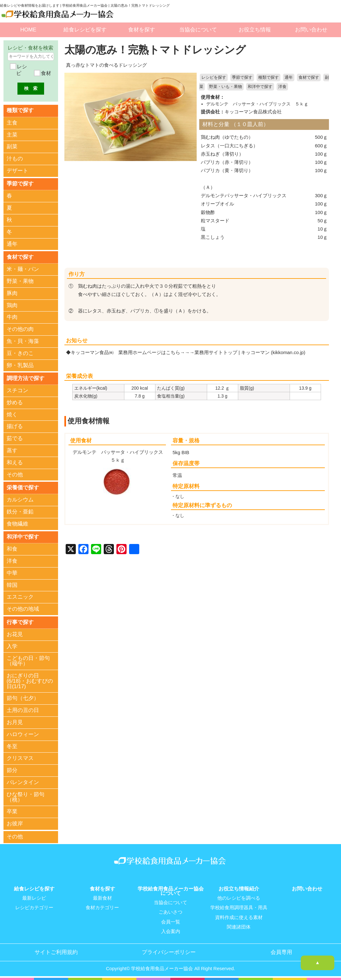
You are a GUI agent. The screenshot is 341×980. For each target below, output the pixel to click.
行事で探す (20, 622)
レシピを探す (214, 77)
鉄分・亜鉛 (20, 512)
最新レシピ (34, 898)
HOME (28, 30)
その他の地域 (23, 609)
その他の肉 (20, 329)
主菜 (12, 135)
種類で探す (269, 77)
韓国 (12, 585)
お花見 (15, 634)
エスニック (20, 597)
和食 (12, 549)
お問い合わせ (311, 30)
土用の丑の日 (23, 711)
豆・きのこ (20, 353)
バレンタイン (23, 782)
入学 (12, 646)
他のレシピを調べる (239, 898)
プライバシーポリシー (169, 951)
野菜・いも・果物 (226, 87)
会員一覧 (171, 921)
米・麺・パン (23, 269)
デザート (17, 171)
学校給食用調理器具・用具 (239, 907)
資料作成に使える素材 (239, 917)
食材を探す (142, 30)
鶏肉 (12, 305)
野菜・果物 (20, 281)
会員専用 (281, 951)
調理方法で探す (26, 378)
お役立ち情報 (255, 30)
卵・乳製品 (20, 365)
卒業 (12, 812)
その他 (15, 475)
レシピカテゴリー (34, 907)
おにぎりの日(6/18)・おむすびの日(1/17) (30, 681)
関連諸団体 (239, 926)
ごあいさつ (170, 912)
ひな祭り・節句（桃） (26, 797)
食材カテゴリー (102, 907)
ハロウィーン (23, 734)
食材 (45, 73)
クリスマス (20, 758)
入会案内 (171, 931)
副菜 (12, 147)
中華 (12, 573)
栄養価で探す (23, 488)
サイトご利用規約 (56, 951)
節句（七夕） (23, 698)
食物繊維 (17, 524)
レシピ (21, 70)
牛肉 (12, 317)
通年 (289, 77)
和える (15, 463)
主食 (12, 123)
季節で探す (242, 77)
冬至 (12, 746)
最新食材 (102, 898)
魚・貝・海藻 (23, 341)
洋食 (282, 87)
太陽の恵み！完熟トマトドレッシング (158, 50)
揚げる (15, 427)
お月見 (15, 722)
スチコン (17, 390)
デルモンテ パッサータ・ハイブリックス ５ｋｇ (257, 104)
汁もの (15, 159)
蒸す (12, 450)
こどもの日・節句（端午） (28, 661)
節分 (12, 771)
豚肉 (12, 293)
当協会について (198, 30)
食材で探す (309, 77)
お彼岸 (15, 824)
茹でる (15, 439)
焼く (12, 415)
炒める (15, 403)
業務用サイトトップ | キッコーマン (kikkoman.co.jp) (250, 352)
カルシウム (20, 500)
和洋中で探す (260, 87)
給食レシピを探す (85, 30)
